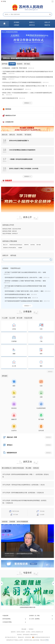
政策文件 (5, 256)
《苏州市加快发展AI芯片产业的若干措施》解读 (17, 298)
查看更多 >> (27, 103)
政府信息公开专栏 (8, 225)
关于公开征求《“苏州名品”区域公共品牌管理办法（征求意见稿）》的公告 (24, 485)
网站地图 (24, 630)
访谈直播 (13, 522)
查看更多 (50, 372)
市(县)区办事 (29, 318)
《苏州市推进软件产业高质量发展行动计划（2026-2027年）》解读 (23, 278)
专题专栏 (27, 573)
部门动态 (28, 64)
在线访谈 (5, 522)
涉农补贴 (33, 245)
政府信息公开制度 (7, 231)
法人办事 (13, 318)
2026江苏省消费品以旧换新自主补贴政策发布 (22, 150)
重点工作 (5, 245)
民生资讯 (20, 135)
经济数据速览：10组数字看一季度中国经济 (15, 68)
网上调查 (30, 468)
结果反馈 (37, 468)
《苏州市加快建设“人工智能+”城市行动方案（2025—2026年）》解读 (24, 291)
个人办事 (5, 318)
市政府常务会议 (15, 268)
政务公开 (27, 217)
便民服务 (5, 376)
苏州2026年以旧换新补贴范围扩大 (19, 141)
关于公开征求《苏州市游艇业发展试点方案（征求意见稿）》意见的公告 (23, 493)
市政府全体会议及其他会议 (16, 245)
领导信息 (13, 256)
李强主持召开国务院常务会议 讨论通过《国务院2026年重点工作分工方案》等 (25, 86)
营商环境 (26, 245)
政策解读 (5, 268)
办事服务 (27, 312)
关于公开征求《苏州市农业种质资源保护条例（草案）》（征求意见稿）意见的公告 (26, 476)
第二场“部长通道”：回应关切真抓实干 (13, 89)
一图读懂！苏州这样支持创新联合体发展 (21, 159)
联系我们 (31, 630)
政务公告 (5, 135)
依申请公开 (15, 234)
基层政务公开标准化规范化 (10, 248)
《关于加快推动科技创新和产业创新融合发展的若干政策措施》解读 (23, 301)
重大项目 (39, 245)
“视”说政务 (29, 135)
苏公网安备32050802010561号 (42, 638)
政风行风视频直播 (23, 522)
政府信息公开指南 (7, 229)
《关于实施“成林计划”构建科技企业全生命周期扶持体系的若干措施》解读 (25, 286)
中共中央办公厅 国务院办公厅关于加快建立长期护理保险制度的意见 (22, 82)
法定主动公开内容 (17, 229)
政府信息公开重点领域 (10, 241)
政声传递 (5, 64)
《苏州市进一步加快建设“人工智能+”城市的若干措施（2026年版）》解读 (25, 281)
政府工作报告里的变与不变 (10, 98)
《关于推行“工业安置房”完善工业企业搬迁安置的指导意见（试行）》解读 (25, 273)
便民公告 (13, 135)
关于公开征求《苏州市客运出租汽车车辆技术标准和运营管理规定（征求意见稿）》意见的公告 (24, 502)
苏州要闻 (13, 64)
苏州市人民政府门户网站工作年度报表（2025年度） (24, 169)
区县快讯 (20, 64)
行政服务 (20, 248)
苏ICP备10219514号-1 (11, 638)
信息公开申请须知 (7, 234)
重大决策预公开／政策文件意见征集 (13, 468)
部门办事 (20, 318)
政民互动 (27, 462)
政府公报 (14, 231)
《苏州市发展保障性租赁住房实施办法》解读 (17, 295)
